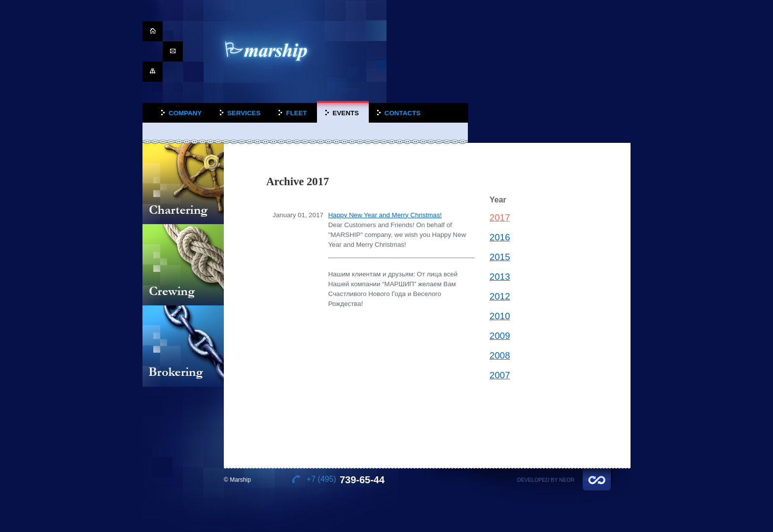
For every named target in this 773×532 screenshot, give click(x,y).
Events (346, 113)
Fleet (296, 113)
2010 (500, 316)
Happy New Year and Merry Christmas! (385, 215)
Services (244, 113)
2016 (500, 237)
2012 (500, 296)
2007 (500, 375)
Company (185, 113)
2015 (500, 257)
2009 (500, 336)
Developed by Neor (546, 480)
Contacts (403, 113)
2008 (500, 355)
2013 (500, 277)
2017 (500, 217)
